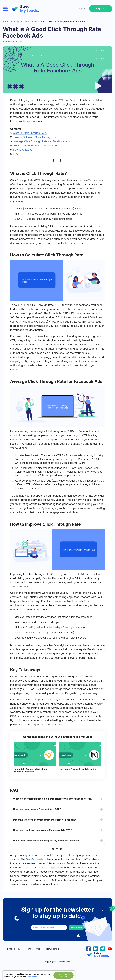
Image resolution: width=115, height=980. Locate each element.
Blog (16, 21)
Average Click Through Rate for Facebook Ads (42, 141)
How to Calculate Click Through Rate (36, 137)
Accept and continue (63, 975)
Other (27, 21)
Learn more (32, 977)
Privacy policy (13, 949)
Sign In (82, 9)
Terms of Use (33, 949)
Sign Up (101, 9)
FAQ (16, 154)
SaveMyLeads (35, 859)
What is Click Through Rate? (30, 133)
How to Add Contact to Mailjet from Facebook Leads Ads (31, 770)
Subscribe (76, 928)
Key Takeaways (23, 150)
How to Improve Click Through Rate (35, 145)
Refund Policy (53, 949)
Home (6, 21)
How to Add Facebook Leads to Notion (78, 769)
